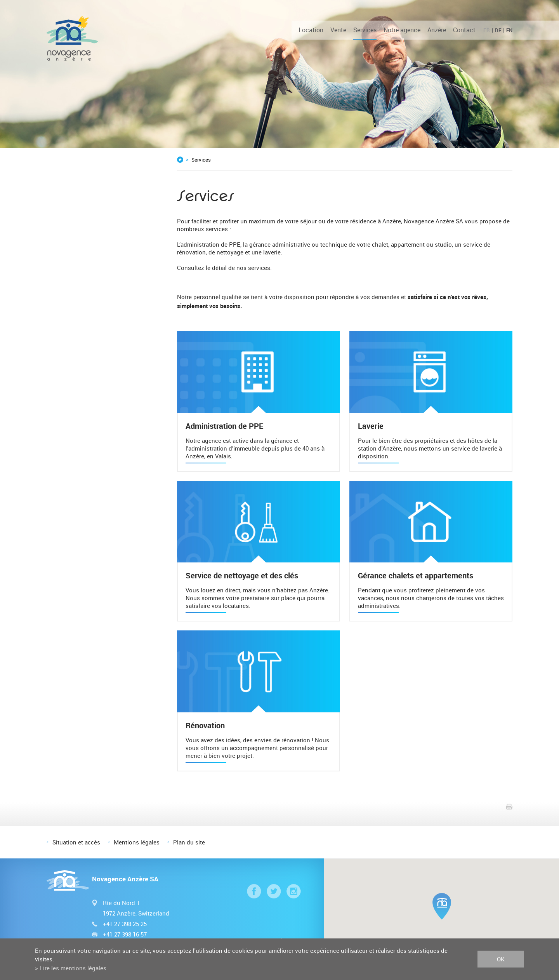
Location (311, 30)
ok (501, 959)
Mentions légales (137, 842)
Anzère (437, 30)
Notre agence (402, 30)
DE (498, 30)
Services (365, 30)
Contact (464, 30)
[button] (442, 906)
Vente (338, 30)
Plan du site (189, 842)
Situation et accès (76, 842)
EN (509, 30)
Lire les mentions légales (73, 968)
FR (487, 30)
